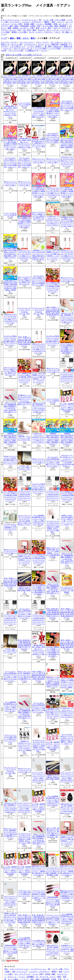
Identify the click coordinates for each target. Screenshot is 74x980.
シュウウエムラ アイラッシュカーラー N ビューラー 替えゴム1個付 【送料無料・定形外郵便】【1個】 (53, 871)
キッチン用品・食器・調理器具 (55, 26)
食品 (53, 22)
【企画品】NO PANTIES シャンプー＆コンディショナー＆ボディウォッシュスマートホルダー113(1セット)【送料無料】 (24, 747)
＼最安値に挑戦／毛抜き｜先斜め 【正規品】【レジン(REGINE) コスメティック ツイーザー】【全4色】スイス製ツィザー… (10, 111)
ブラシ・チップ (42, 42)
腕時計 (47, 22)
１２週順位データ (32, 51)
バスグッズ (7, 48)
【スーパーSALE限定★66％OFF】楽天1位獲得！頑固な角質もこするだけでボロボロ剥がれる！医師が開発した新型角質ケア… (67, 144)
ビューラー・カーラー (9, 42)
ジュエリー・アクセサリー (32, 22)
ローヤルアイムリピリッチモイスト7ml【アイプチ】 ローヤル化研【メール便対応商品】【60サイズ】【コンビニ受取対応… (53, 527)
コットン (67, 42)
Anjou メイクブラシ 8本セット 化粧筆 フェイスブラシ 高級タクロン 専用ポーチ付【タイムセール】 (38, 216)
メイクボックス (30, 44)
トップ (4, 38)
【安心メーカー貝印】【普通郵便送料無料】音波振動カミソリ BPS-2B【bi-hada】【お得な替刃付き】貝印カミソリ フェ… (10, 408)
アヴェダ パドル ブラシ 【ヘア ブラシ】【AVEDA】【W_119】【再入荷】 (24, 312)
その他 (3, 51)
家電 (59, 977)
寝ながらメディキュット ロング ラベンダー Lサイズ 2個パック (67, 280)
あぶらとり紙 (17, 44)
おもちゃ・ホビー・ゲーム (48, 30)
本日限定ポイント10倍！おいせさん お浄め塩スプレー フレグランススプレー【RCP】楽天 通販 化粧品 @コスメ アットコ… (24, 401)
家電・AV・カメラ (61, 24)
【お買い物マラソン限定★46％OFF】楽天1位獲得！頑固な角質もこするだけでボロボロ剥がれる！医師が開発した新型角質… (10, 286)
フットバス (67, 48)
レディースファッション (10, 20)
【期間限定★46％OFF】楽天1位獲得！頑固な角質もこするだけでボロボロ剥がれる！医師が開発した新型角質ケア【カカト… (10, 439)
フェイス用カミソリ (17, 46)
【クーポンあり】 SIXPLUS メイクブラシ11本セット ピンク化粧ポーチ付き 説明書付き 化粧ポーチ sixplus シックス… (67, 740)
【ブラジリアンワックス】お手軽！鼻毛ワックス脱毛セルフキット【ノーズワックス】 (10, 739)
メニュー (44, 51)
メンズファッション (29, 20)
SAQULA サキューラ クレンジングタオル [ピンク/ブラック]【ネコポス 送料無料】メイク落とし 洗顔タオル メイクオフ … (24, 521)
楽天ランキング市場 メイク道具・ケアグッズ (24, 55)
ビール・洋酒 (17, 24)
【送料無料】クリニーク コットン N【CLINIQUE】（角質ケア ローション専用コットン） (67, 949)
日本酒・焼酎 (29, 24)
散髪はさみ (68, 46)
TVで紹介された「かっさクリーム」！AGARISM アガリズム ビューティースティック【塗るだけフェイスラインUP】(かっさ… (53, 222)
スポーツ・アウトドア (62, 28)
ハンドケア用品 (55, 48)
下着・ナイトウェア (19, 972)
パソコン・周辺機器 (44, 24)
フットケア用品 (40, 48)
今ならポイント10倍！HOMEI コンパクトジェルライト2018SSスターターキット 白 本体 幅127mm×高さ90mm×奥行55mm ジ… (67, 461)
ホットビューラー (27, 42)
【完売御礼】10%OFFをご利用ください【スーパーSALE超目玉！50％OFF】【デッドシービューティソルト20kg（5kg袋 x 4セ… (67, 223)
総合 (12, 38)
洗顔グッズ (5, 44)
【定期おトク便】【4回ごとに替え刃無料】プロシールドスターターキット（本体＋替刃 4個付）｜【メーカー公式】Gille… (10, 919)
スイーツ (60, 22)
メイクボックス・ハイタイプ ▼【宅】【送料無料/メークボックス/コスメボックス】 (10, 528)
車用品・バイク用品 (19, 32)
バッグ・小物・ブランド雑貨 (54, 20)
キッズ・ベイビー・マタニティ (41, 32)
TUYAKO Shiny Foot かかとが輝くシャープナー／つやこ (24, 468)
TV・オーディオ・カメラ (46, 977)
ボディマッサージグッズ (23, 48)
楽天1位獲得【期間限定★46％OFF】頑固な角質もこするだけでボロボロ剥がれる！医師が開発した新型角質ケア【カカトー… (10, 254)
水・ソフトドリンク (23, 974)
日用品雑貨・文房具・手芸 (30, 26)
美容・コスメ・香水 (43, 28)
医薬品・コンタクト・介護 (23, 28)
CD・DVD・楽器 (29, 30)
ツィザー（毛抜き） (35, 46)
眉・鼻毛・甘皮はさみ (53, 46)
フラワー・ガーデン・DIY (11, 30)
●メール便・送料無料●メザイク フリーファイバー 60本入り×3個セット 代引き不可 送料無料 (67, 407)
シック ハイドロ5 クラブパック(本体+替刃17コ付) (24, 105)
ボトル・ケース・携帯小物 (48, 44)
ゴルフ (57, 32)
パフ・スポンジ (56, 42)
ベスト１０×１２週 (15, 51)
